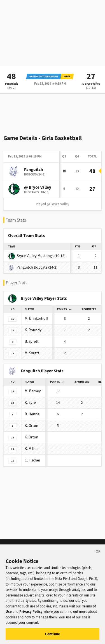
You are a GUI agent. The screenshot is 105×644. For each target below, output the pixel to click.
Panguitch (11, 84)
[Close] (98, 555)
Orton (32, 426)
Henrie (32, 414)
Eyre (30, 403)
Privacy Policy (31, 614)
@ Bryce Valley (91, 84)
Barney (33, 391)
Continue (53, 637)
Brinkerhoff (36, 318)
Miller (31, 449)
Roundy (33, 330)
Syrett (32, 342)
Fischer (32, 460)
